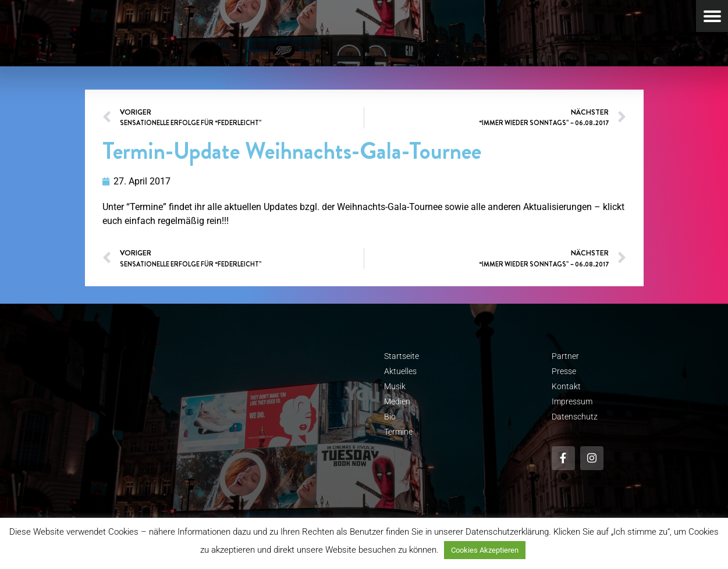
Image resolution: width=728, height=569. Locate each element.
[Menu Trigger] (712, 16)
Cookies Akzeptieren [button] (485, 550)
